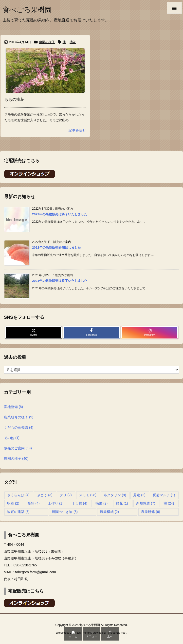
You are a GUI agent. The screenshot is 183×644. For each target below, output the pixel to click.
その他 (12, 438)
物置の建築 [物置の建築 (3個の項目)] (18, 512)
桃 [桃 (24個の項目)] (169, 503)
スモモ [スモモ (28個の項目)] (88, 495)
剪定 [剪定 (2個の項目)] (139, 495)
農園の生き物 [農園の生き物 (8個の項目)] (65, 512)
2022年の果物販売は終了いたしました (60, 214)
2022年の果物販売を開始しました (56, 247)
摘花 (73, 42)
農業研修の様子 (19, 417)
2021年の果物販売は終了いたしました (60, 281)
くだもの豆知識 (19, 427)
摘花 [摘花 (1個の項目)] (122, 503)
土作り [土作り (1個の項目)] (56, 503)
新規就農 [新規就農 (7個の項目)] (146, 503)
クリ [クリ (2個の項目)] (66, 495)
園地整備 (13, 407)
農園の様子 (47, 42)
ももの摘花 (14, 99)
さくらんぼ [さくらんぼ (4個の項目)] (18, 495)
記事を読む (77, 130)
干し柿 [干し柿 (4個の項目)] (80, 503)
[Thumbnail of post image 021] (45, 70)
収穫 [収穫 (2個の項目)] (13, 503)
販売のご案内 (18, 448)
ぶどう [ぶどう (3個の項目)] (45, 495)
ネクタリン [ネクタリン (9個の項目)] (115, 495)
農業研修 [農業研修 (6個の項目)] (151, 512)
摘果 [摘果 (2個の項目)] (101, 503)
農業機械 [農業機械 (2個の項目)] (109, 512)
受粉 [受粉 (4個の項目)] (34, 503)
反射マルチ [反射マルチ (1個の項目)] (164, 495)
